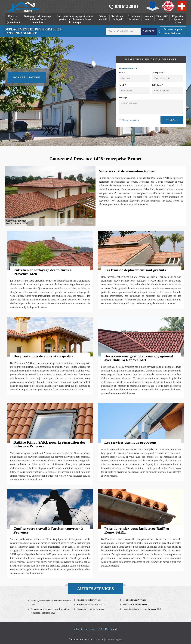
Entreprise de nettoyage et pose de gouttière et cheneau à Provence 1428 (50, 611)
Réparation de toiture (134, 18)
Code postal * (158, 73)
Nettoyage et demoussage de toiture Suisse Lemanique (38, 19)
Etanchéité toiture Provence (135, 604)
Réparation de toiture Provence (90, 609)
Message (123, 98)
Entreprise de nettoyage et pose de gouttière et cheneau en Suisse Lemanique (75, 19)
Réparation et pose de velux (178, 19)
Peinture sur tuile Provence (89, 600)
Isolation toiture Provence (134, 600)
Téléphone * (158, 85)
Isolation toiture (148, 18)
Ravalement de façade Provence (91, 604)
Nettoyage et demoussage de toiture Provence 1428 (51, 603)
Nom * (122, 73)
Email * (122, 85)
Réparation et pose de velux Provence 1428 (142, 609)
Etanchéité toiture (162, 18)
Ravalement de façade (118, 18)
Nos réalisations (27, 77)
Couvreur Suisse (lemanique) (13, 19)
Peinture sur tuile (103, 18)
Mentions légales (114, 640)
